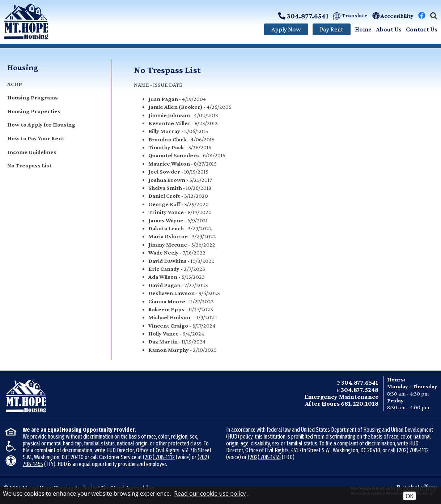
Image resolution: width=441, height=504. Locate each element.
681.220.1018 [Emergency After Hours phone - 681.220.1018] (360, 403)
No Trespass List (29, 165)
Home (363, 29)
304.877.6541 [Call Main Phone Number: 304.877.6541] (303, 16)
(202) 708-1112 (159, 457)
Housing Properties (34, 111)
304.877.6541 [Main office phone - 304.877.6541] (360, 383)
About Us (389, 29)
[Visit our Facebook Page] (422, 16)
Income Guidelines (32, 152)
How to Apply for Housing (41, 125)
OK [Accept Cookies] (410, 496)
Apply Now (286, 29)
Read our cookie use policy (210, 494)
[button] (434, 16)
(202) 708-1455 (264, 457)
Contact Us (422, 29)
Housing (23, 67)
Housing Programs (33, 97)
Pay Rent (332, 29)
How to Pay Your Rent (36, 138)
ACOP (15, 84)
